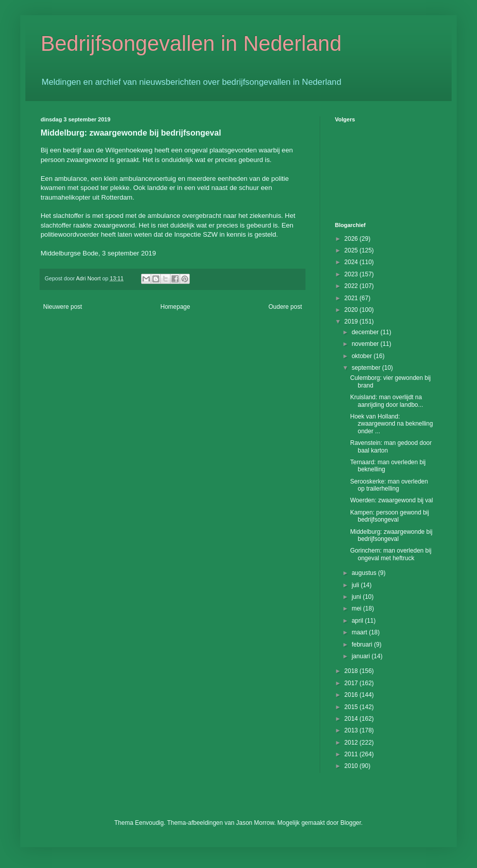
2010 (352, 766)
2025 (352, 250)
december (366, 332)
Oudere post (285, 307)
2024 (352, 262)
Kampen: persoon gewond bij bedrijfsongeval (389, 516)
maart (360, 632)
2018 (352, 671)
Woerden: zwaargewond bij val (391, 500)
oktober (363, 356)
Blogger (351, 823)
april (358, 621)
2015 (352, 707)
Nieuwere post (63, 307)
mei (357, 608)
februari (363, 645)
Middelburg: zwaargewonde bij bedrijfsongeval (391, 535)
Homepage (175, 307)
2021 (352, 298)
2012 (352, 743)
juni (357, 597)
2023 (352, 274)
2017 (352, 683)
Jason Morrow (255, 823)
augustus (365, 573)
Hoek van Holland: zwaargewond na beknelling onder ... (391, 424)
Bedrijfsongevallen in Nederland (191, 43)
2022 (352, 286)
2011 (352, 754)
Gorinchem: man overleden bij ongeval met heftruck (391, 554)
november (366, 344)
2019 (352, 322)
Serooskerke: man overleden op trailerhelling (389, 485)
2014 (352, 719)
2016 (352, 695)
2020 (352, 310)
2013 (352, 730)
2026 (352, 239)
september (367, 368)
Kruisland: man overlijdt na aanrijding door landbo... (387, 401)
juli (356, 585)
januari (362, 656)
